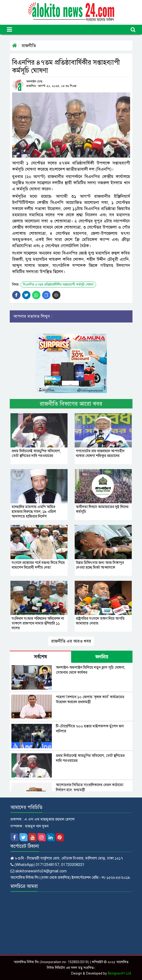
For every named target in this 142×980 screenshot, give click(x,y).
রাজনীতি (29, 46)
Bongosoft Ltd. (120, 973)
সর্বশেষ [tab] (40, 657)
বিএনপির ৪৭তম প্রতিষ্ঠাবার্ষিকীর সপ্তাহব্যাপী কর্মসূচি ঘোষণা (58, 285)
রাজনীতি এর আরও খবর (71, 641)
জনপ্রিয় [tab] (102, 657)
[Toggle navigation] (9, 30)
